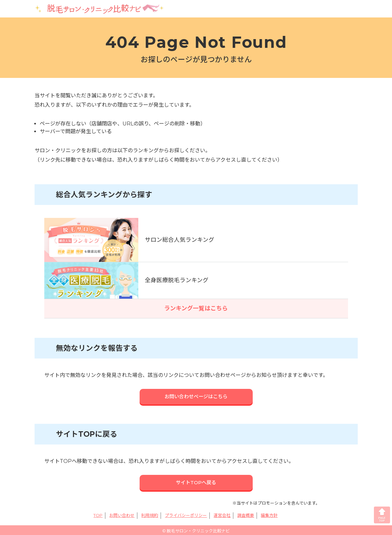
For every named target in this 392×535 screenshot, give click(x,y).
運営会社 (222, 513)
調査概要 (246, 513)
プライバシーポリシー (186, 513)
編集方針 (269, 513)
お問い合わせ (122, 513)
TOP (98, 513)
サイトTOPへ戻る (196, 481)
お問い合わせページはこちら (196, 395)
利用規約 (150, 513)
